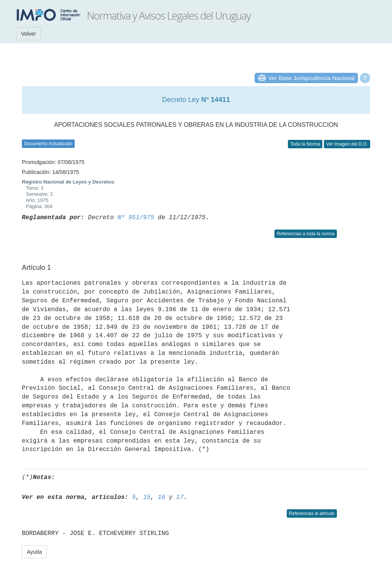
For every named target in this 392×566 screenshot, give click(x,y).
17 (180, 497)
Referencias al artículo (312, 514)
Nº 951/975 (136, 218)
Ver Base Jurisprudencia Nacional (311, 78)
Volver (29, 34)
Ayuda (34, 552)
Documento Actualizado (48, 144)
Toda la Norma (305, 144)
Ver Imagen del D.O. (347, 144)
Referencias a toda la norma (306, 234)
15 (147, 497)
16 (161, 497)
